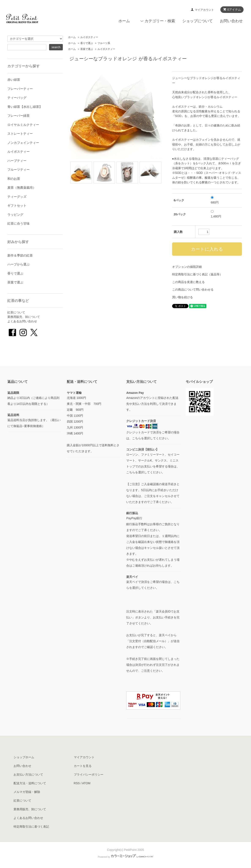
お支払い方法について (28, 775)
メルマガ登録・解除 (27, 792)
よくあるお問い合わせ (22, 321)
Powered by (125, 857)
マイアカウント (204, 10)
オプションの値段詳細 (187, 267)
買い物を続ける (182, 297)
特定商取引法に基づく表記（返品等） (197, 274)
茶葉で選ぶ (87, 49)
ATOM (86, 783)
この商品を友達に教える (188, 282)
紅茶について (16, 312)
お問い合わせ (231, 21)
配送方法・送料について (30, 783)
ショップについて (198, 21)
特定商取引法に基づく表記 (31, 827)
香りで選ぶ (87, 43)
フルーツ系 (104, 43)
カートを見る (83, 766)
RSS (77, 783)
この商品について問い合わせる (193, 290)
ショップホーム (24, 757)
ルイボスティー (89, 37)
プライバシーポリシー (89, 775)
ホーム (124, 21)
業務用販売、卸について (24, 317)
